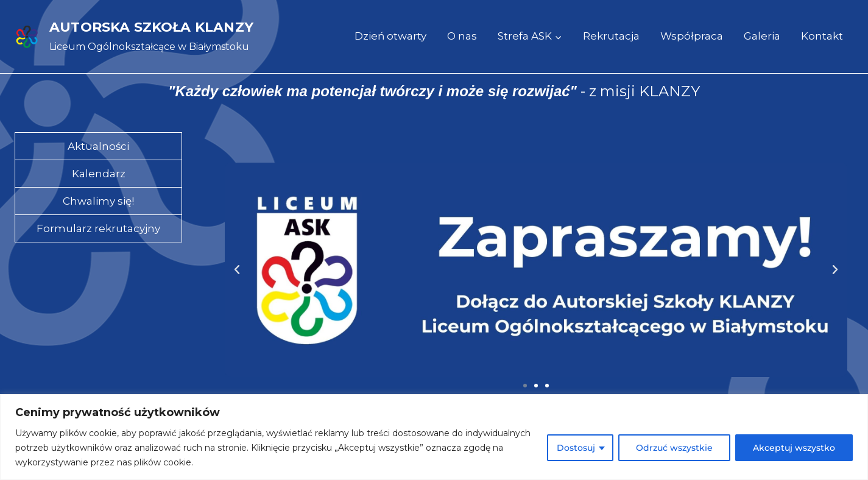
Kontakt (822, 36)
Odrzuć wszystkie (674, 448)
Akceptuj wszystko (794, 448)
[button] (237, 270)
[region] (434, 437)
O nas (462, 36)
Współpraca (692, 36)
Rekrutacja (611, 36)
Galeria (762, 36)
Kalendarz (99, 174)
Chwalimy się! (98, 201)
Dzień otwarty (390, 36)
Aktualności (98, 146)
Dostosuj (576, 448)
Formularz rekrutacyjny (98, 228)
